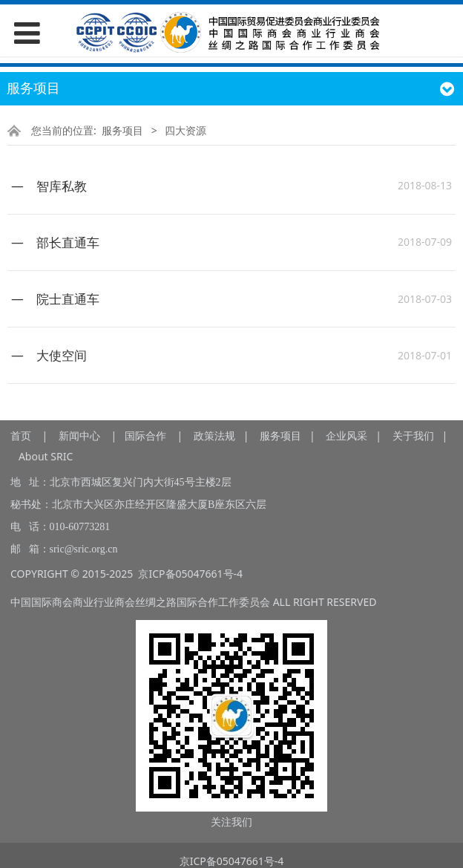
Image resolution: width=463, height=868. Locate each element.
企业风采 (347, 435)
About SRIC (46, 456)
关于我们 (413, 435)
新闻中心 (79, 435)
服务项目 (122, 130)
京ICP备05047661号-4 (190, 574)
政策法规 (214, 435)
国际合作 (145, 435)
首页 (21, 435)
